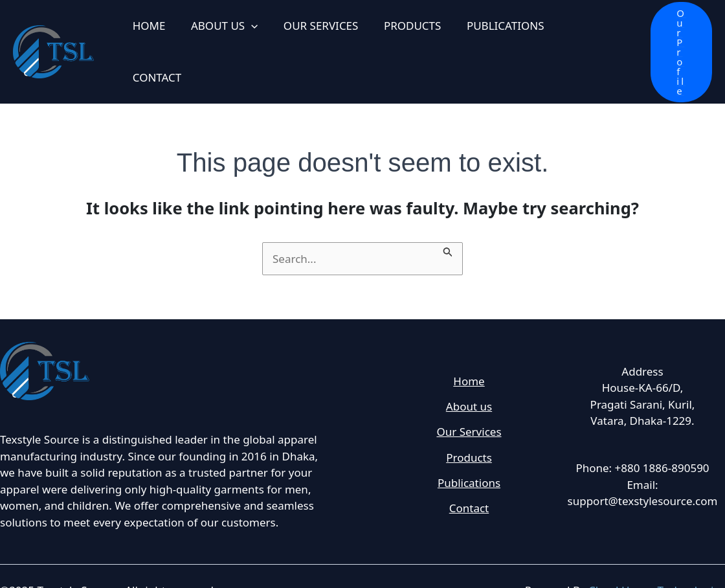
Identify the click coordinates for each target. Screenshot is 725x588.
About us (469, 379)
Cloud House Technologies (657, 562)
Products (469, 431)
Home (469, 352)
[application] (246, 38)
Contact (469, 483)
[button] (674, 37)
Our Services (469, 404)
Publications (469, 457)
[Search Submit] (448, 221)
